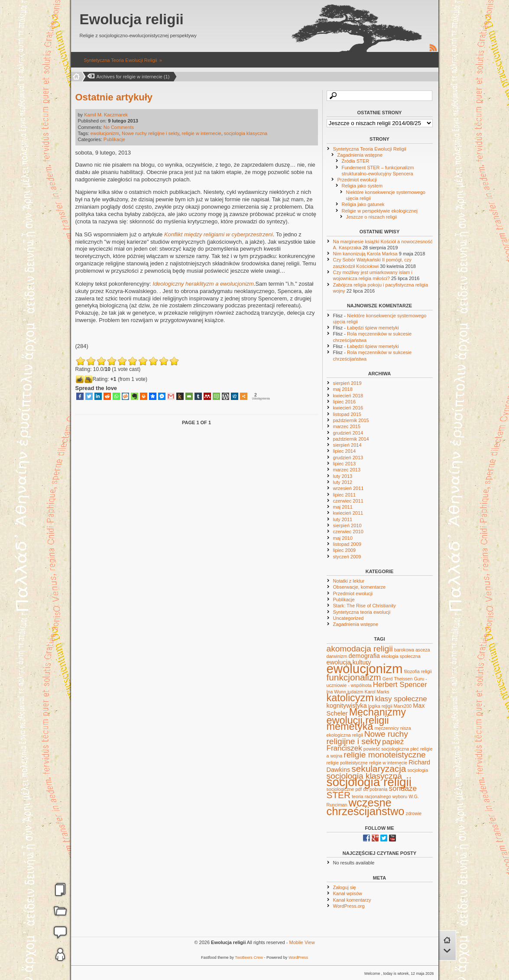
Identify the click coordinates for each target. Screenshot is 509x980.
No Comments (119, 127)
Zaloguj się (345, 887)
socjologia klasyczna (246, 133)
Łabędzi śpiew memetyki (373, 328)
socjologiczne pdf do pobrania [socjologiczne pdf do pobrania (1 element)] (357, 789)
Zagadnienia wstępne (360, 155)
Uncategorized (349, 618)
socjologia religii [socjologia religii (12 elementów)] (369, 782)
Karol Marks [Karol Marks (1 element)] (377, 692)
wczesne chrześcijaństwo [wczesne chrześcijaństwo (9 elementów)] (366, 807)
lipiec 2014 (345, 451)
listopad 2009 (347, 544)
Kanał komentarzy (352, 900)
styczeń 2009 (347, 557)
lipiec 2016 (345, 402)
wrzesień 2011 (349, 488)
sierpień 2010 (347, 525)
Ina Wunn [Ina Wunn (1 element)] (336, 692)
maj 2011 (343, 507)
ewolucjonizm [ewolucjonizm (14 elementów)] (365, 669)
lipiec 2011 (345, 495)
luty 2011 (343, 519)
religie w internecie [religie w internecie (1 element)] (388, 763)
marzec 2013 (347, 470)
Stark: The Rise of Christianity (365, 606)
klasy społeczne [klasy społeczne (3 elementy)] (401, 699)
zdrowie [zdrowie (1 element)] (414, 813)
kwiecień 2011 (348, 513)
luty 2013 (343, 476)
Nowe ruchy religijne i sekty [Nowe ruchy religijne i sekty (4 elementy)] (367, 737)
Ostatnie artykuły (114, 97)
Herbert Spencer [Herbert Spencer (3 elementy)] (400, 685)
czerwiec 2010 (348, 532)
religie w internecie (202, 133)
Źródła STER (356, 161)
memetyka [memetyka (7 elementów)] (350, 726)
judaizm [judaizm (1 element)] (355, 692)
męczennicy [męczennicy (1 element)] (386, 728)
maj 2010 (343, 538)
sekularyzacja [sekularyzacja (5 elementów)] (379, 769)
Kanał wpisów (348, 893)
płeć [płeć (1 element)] (415, 749)
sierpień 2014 (347, 445)
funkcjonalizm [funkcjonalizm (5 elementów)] (354, 677)
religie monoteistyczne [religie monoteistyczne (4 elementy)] (384, 755)
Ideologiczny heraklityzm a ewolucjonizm (203, 284)
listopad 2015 (347, 414)
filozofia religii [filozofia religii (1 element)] (418, 671)
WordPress (298, 957)
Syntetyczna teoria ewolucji (362, 612)
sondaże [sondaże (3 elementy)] (403, 788)
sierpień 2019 (347, 383)
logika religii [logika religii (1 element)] (380, 706)
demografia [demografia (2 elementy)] (364, 656)
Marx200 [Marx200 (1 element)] (403, 706)
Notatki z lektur (349, 581)
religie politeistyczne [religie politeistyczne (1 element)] (347, 763)
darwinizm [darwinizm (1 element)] (337, 656)
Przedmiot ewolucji (357, 180)
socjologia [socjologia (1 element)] (418, 770)
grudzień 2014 (348, 433)
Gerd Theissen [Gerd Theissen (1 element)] (398, 679)
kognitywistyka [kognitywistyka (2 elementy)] (347, 706)
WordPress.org (349, 906)
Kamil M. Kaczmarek (106, 115)
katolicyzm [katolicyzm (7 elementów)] (350, 698)
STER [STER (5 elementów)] (339, 795)
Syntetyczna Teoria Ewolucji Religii (121, 60)
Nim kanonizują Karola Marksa (365, 254)
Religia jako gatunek (363, 204)
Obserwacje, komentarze (360, 587)
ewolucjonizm (105, 133)
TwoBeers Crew (249, 957)
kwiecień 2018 (348, 396)
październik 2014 (351, 439)
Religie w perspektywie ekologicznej (380, 211)
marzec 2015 (347, 426)
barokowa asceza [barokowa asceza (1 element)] (412, 650)
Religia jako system (362, 186)
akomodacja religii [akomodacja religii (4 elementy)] (360, 649)
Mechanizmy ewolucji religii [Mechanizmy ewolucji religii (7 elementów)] (366, 716)
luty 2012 (343, 482)
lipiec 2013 (345, 464)
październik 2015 (351, 420)
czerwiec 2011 (348, 501)
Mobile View (302, 942)
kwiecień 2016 (348, 408)
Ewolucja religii (132, 19)
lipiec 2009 (345, 550)
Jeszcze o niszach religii (372, 217)
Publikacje (114, 139)
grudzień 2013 (348, 458)
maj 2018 (343, 389)
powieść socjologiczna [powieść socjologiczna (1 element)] (386, 749)
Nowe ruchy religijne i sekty (150, 133)
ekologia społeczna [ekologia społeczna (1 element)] (401, 656)
